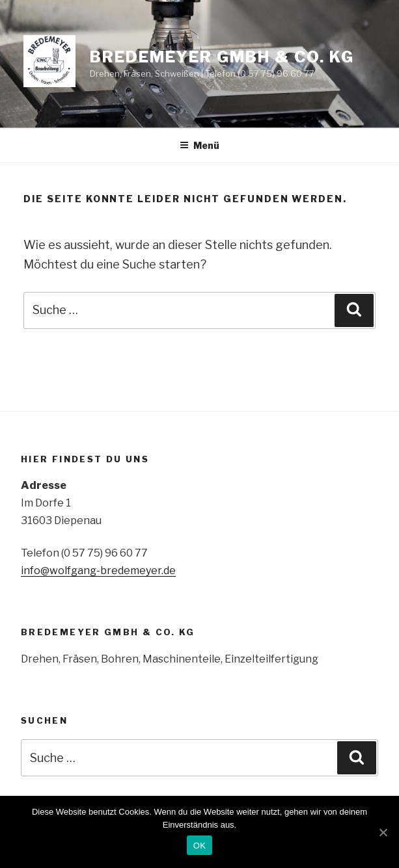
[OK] (383, 832)
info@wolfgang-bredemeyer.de (98, 571)
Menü (199, 145)
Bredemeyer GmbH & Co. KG (222, 57)
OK (199, 846)
